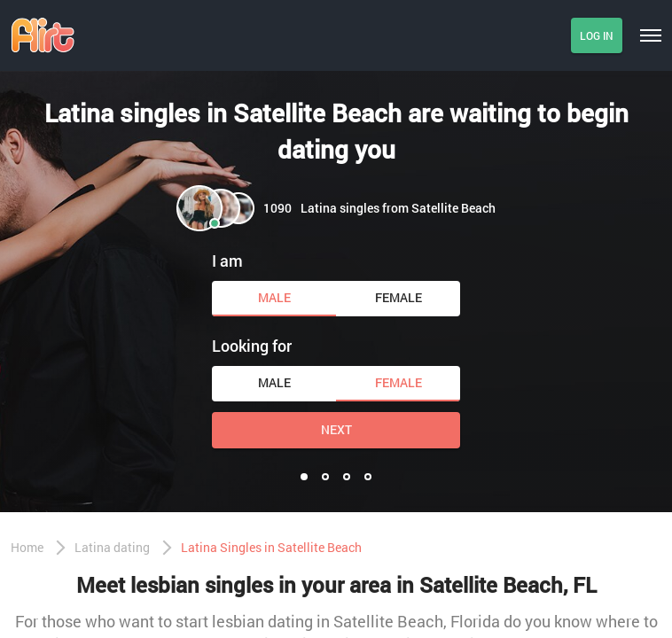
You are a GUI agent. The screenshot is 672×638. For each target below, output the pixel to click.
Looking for (252, 346)
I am (227, 261)
